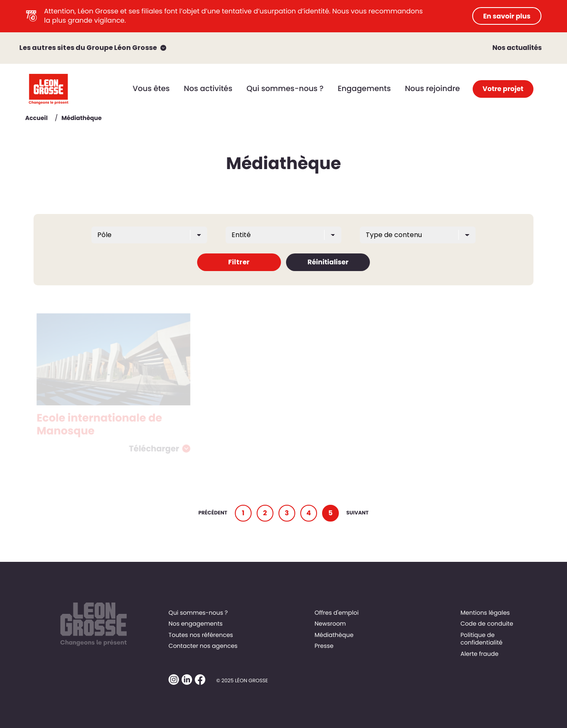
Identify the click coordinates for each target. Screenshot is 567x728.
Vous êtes (151, 89)
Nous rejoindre (432, 89)
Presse (324, 646)
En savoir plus (507, 16)
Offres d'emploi (337, 613)
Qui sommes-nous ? (285, 89)
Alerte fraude (480, 654)
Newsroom (330, 624)
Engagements (364, 89)
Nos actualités (517, 48)
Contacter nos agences (203, 646)
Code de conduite (487, 624)
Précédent (213, 513)
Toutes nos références (201, 635)
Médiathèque (334, 635)
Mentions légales (485, 613)
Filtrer (239, 262)
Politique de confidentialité (481, 639)
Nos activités (208, 89)
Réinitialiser (328, 262)
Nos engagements (196, 624)
